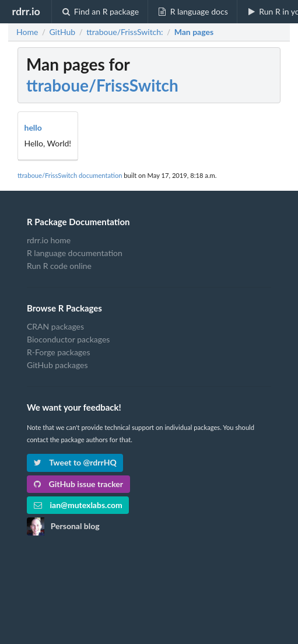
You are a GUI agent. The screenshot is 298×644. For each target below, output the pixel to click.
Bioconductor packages (68, 339)
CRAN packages (55, 327)
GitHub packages (57, 365)
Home (27, 32)
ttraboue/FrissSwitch (102, 85)
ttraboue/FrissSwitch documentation (70, 175)
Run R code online (59, 266)
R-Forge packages (58, 352)
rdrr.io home (49, 240)
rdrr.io (26, 11)
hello (33, 127)
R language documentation (75, 253)
